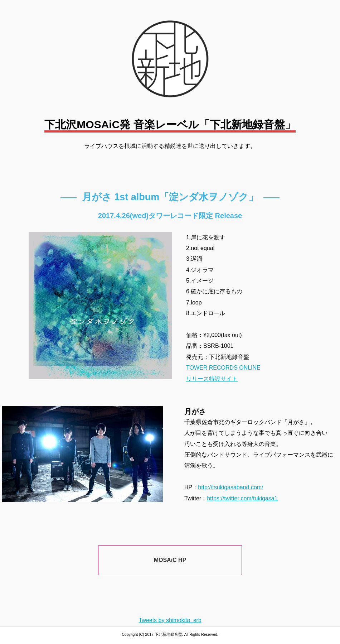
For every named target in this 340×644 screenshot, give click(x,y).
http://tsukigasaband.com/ (230, 487)
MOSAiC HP (170, 560)
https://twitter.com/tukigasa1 (242, 498)
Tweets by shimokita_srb (170, 620)
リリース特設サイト (212, 379)
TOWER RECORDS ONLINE (223, 368)
